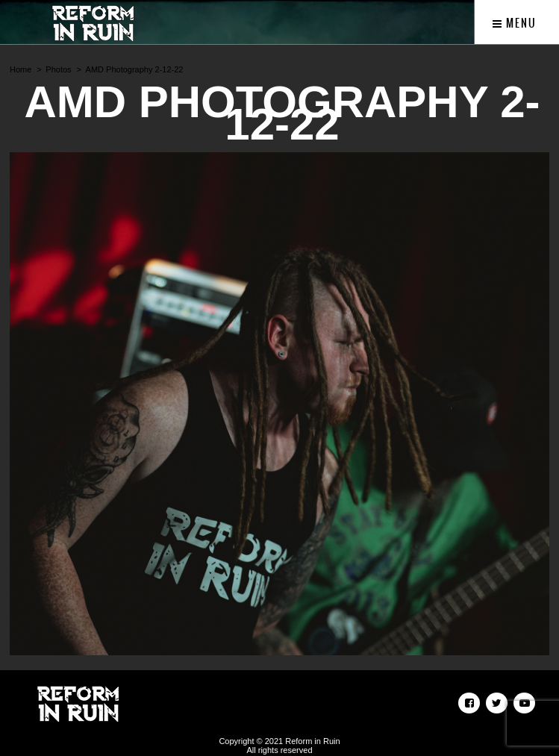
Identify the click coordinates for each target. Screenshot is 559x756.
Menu (515, 23)
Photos (58, 69)
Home (21, 69)
